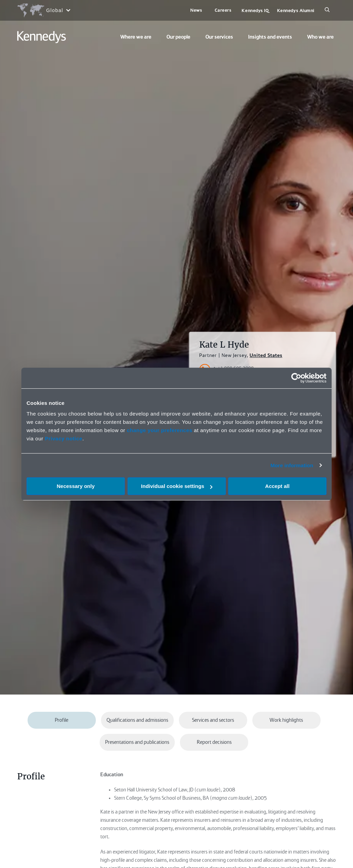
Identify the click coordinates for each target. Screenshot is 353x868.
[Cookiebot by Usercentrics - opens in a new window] (296, 378)
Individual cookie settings (177, 486)
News (196, 10)
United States (266, 356)
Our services (219, 37)
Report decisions (214, 742)
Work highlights (286, 720)
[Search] (327, 10)
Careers (223, 10)
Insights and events (270, 37)
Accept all (277, 486)
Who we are (320, 37)
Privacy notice (64, 438)
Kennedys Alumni (296, 11)
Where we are (136, 37)
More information (292, 465)
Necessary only (75, 486)
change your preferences (160, 430)
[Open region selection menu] (44, 10)
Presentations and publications (137, 742)
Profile (62, 720)
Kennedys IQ (255, 11)
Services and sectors (213, 720)
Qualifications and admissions (137, 720)
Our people (178, 37)
